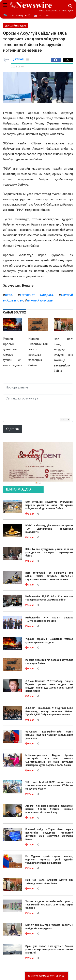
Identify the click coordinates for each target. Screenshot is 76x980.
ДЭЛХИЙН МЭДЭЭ (16, 26)
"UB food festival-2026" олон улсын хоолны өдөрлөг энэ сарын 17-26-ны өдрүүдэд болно (49, 785)
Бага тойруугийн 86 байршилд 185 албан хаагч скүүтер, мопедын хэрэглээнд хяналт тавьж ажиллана (49, 576)
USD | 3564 (41, 16)
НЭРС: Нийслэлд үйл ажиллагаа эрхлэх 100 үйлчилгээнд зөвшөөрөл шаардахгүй (49, 529)
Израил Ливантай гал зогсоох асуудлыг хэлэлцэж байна (49, 662)
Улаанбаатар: (20, 16)
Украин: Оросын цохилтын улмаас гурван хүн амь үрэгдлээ (49, 641)
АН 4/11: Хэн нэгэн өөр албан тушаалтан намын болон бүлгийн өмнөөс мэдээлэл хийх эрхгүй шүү (49, 809)
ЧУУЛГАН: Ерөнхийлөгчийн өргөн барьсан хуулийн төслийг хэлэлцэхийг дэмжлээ (49, 735)
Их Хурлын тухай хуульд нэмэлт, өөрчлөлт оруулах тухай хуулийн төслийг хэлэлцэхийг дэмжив (49, 860)
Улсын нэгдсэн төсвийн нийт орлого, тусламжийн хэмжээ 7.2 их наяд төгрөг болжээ (49, 905)
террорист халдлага (37, 295)
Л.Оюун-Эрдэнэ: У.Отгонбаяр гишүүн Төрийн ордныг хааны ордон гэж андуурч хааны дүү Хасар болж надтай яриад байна (49, 686)
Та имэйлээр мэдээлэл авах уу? (47, 976)
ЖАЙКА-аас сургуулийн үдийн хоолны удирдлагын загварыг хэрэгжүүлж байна (49, 552)
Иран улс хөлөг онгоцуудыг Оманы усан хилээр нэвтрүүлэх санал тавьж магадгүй (49, 949)
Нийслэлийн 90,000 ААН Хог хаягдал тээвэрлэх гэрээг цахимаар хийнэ (49, 598)
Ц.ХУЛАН (18, 59)
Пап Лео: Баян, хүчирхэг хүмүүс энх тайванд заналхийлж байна (49, 882)
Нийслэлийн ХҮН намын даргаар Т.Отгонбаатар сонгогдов (49, 619)
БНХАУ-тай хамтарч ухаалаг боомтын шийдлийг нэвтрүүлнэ (49, 927)
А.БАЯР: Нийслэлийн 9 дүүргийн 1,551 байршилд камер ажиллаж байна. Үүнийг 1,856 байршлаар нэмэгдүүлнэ (49, 711)
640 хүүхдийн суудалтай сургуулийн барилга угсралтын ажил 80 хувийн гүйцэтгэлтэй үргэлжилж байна (49, 505)
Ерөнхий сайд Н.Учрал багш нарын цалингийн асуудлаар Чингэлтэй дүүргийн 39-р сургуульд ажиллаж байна (49, 834)
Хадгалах (13, 429)
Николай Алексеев (40, 301)
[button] (36, 483)
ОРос (9, 295)
